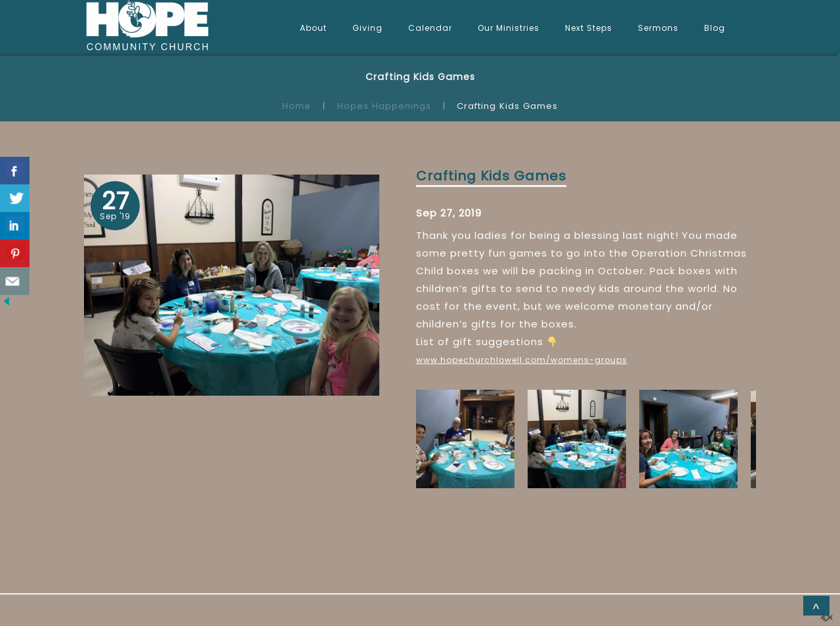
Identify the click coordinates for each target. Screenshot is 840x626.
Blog (715, 28)
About (313, 28)
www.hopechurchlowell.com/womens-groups (522, 360)
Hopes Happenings (384, 106)
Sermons (658, 28)
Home (297, 106)
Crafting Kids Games (491, 176)
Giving (367, 28)
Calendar (430, 28)
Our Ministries (509, 28)
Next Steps (589, 28)
